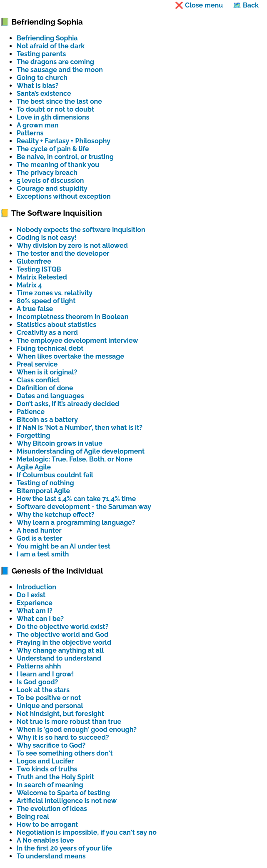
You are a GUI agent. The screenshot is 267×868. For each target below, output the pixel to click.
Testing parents (41, 54)
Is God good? (37, 682)
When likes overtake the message (70, 356)
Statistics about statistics (56, 325)
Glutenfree (34, 261)
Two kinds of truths (47, 769)
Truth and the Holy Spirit (55, 777)
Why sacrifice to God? (51, 745)
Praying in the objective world (64, 642)
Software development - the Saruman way (84, 507)
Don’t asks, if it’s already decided (68, 404)
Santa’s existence (44, 94)
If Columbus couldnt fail (55, 475)
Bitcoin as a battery (47, 420)
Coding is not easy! (47, 238)
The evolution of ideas (52, 809)
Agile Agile (34, 467)
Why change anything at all (60, 650)
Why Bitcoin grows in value (60, 443)
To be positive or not (49, 698)
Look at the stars (43, 690)
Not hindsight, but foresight (60, 714)
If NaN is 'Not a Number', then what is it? (80, 428)
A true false (35, 309)
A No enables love (45, 840)
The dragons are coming (55, 62)
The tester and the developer (63, 253)
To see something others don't (65, 753)
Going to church (42, 78)
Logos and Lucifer (45, 761)
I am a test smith (43, 554)
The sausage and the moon (60, 70)
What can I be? (40, 619)
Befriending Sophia (47, 38)
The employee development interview (77, 340)
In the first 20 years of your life (64, 848)
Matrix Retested (42, 277)
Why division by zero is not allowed (72, 246)
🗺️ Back (246, 5)
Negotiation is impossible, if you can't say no (87, 832)
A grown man (37, 125)
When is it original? (47, 372)
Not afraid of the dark (51, 46)
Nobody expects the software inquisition (81, 230)
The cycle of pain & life (53, 149)
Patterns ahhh (39, 666)
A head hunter (39, 530)
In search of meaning (50, 785)
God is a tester (40, 538)
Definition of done (45, 388)
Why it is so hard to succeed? (63, 737)
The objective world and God (62, 635)
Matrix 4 (29, 285)
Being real (33, 817)
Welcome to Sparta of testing (63, 793)
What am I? (35, 611)
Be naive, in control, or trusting (65, 157)
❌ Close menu (199, 5)
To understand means (51, 856)
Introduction (36, 587)
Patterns (30, 133)
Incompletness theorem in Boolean (72, 317)
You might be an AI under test (64, 546)
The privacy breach (47, 173)
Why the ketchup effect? (56, 515)
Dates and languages (50, 396)
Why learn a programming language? (76, 523)
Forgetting (33, 435)
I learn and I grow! (45, 674)
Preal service (37, 364)
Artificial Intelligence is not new (67, 801)
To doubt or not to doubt (55, 109)
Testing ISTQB (39, 269)
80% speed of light (46, 301)
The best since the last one (59, 101)
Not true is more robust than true (69, 722)
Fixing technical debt (50, 348)
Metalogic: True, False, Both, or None (75, 459)
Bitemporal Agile (43, 491)
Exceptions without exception (64, 196)
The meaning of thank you (58, 165)
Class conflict (38, 380)
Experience (35, 603)
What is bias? (38, 86)
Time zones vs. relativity (55, 293)
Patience (31, 412)
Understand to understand (59, 658)
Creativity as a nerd (47, 333)
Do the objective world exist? (62, 627)
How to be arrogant (47, 824)
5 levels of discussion (50, 181)
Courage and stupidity (52, 188)
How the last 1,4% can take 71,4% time (76, 499)
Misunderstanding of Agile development (81, 451)
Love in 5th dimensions (53, 117)
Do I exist (31, 595)
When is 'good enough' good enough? (77, 730)
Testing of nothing (45, 483)
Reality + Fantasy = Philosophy (64, 141)
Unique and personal (50, 706)
